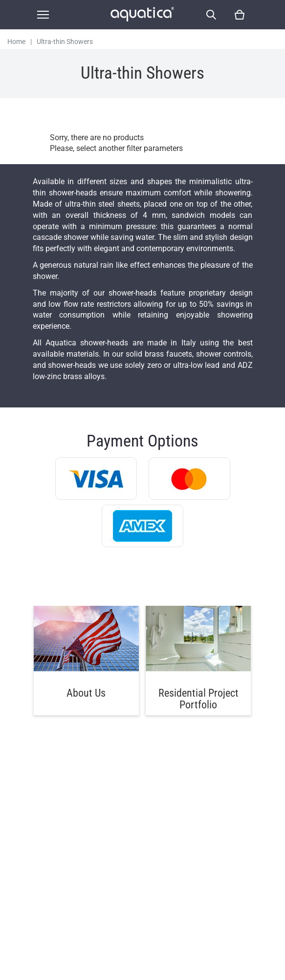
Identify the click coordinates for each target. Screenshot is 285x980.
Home (16, 42)
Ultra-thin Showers (65, 42)
